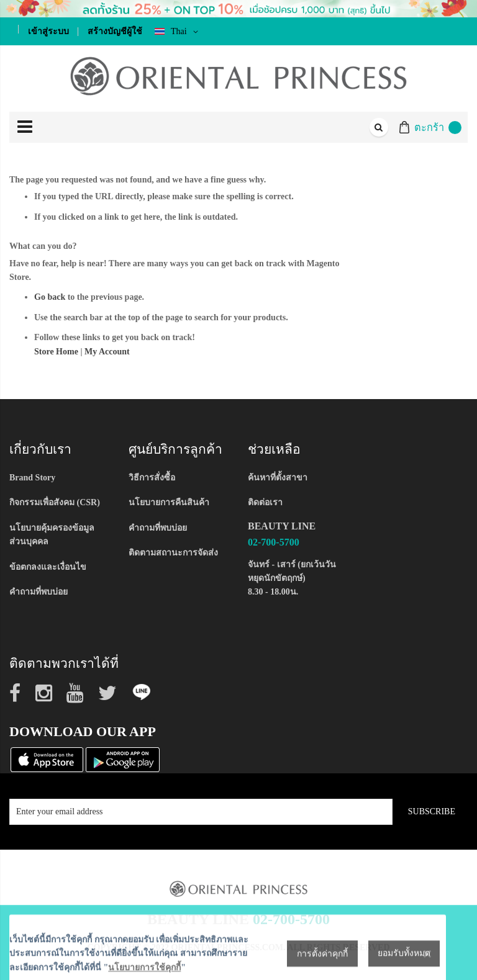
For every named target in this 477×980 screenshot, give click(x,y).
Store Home (56, 352)
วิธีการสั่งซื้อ (152, 478)
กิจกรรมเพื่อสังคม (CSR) (55, 502)
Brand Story (32, 478)
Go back (50, 297)
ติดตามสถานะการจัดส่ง (173, 553)
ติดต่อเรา (265, 502)
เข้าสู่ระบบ (48, 31)
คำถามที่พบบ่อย (39, 592)
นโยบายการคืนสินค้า (169, 502)
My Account (107, 352)
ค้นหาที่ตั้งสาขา (278, 478)
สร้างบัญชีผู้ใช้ (115, 31)
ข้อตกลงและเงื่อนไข (48, 567)
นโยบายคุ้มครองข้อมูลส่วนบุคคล (52, 535)
